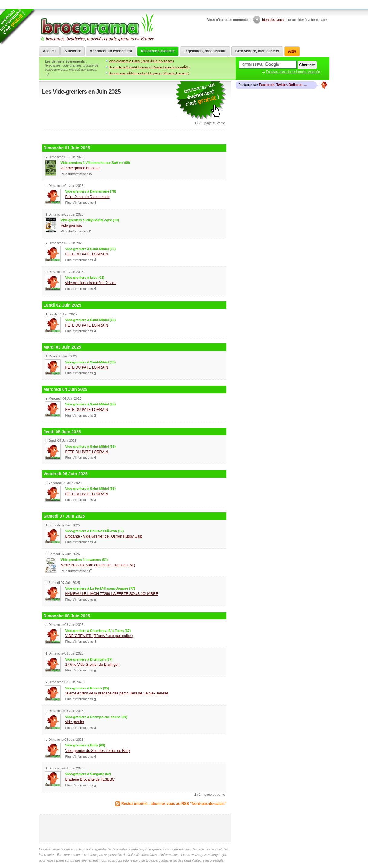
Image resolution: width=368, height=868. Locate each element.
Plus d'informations (75, 174)
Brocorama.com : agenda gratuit (97, 27)
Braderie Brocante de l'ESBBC (90, 779)
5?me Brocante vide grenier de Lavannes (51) (98, 565)
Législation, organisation (205, 51)
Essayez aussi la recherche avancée (293, 72)
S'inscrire (73, 51)
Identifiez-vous (273, 20)
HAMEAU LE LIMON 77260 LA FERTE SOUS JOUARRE (112, 594)
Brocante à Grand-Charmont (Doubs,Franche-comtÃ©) (149, 67)
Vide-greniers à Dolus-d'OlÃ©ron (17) (95, 531)
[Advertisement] (134, 136)
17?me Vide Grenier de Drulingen (93, 665)
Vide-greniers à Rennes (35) (87, 688)
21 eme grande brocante (81, 168)
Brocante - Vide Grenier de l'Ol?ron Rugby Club (104, 536)
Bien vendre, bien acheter (257, 51)
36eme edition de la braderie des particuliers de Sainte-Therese (117, 693)
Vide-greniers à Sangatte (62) (88, 774)
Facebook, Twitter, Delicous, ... (283, 85)
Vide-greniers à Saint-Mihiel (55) (91, 249)
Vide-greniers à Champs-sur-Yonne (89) (96, 717)
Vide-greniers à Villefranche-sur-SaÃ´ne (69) (95, 163)
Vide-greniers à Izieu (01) (85, 278)
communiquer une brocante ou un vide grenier (201, 101)
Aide (292, 51)
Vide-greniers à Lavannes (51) (84, 560)
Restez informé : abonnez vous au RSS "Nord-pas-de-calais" (174, 804)
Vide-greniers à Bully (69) (85, 745)
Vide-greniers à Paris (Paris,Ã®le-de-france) (141, 61)
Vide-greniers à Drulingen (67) (89, 659)
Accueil (49, 51)
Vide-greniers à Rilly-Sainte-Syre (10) (90, 220)
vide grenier (75, 722)
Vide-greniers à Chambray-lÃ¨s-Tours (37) (98, 631)
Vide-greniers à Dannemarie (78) (91, 191)
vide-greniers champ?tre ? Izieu (91, 283)
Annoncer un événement (111, 51)
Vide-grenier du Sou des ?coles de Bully (98, 751)
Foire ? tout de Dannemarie (88, 197)
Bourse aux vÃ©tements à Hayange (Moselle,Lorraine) (149, 73)
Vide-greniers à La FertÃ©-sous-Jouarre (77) (100, 588)
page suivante (215, 123)
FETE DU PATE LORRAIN (87, 254)
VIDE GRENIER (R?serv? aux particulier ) (99, 636)
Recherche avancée (158, 51)
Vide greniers (72, 226)
